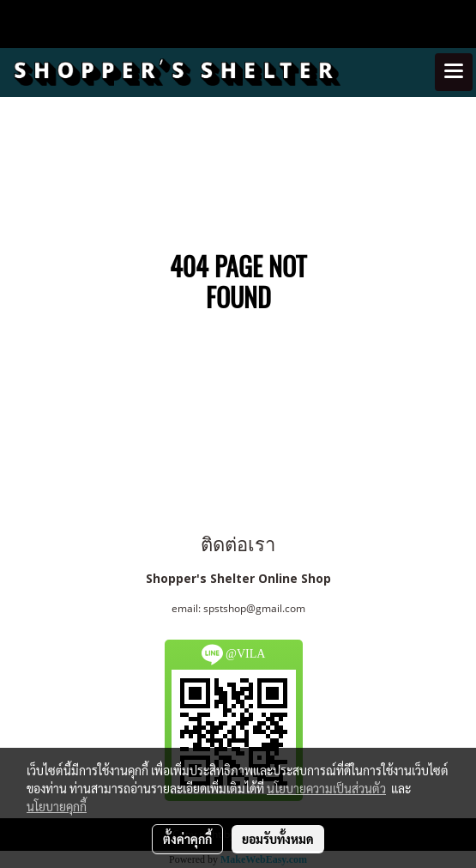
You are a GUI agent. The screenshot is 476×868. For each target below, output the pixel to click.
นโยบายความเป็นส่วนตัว (326, 788)
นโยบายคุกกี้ (57, 806)
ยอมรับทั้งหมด (278, 839)
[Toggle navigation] (454, 72)
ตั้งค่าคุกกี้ (187, 839)
